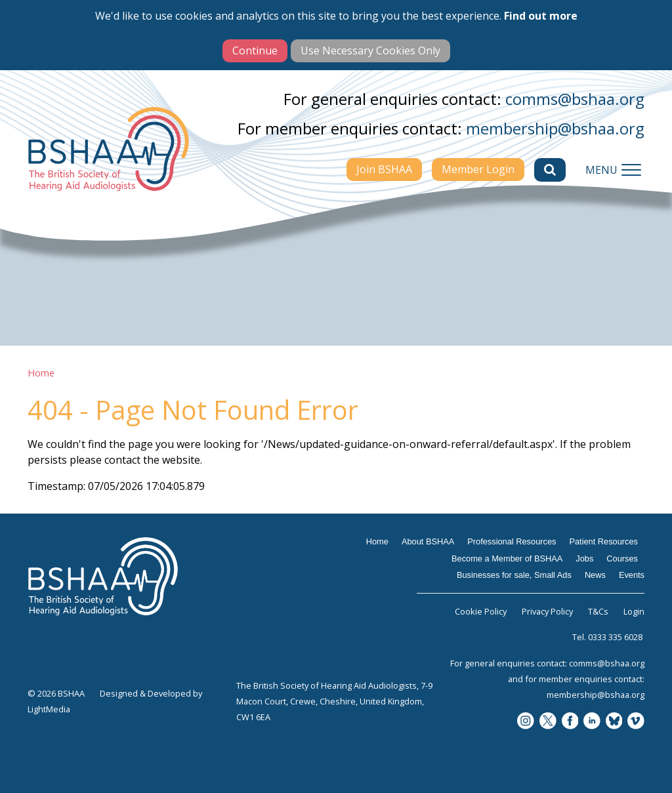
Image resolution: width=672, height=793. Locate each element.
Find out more (541, 16)
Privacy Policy (547, 611)
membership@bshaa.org (555, 128)
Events (632, 575)
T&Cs (598, 611)
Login (634, 611)
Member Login (478, 169)
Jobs (584, 559)
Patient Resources (603, 541)
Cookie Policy (481, 611)
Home (41, 373)
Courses (622, 559)
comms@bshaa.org (575, 99)
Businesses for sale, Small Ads (514, 575)
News (595, 575)
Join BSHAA (384, 169)
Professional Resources (512, 541)
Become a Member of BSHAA (507, 559)
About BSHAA (428, 541)
